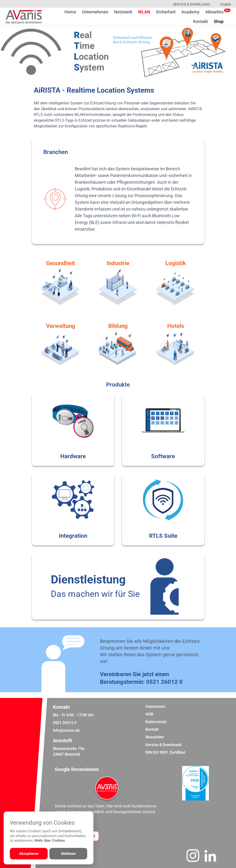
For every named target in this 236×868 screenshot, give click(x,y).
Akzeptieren (29, 854)
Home (70, 12)
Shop (219, 21)
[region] (118, 52)
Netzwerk (123, 12)
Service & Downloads (192, 4)
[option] (118, 52)
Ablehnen (68, 854)
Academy (190, 12)
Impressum (155, 706)
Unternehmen (95, 12)
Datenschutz (156, 722)
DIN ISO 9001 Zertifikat (165, 752)
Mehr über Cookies (50, 840)
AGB (149, 714)
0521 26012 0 (164, 682)
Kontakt (201, 21)
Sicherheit (166, 12)
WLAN (144, 12)
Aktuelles (214, 12)
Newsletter (155, 737)
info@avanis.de (66, 730)
